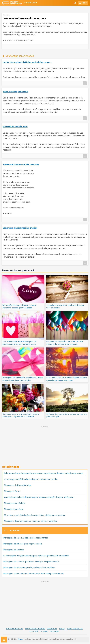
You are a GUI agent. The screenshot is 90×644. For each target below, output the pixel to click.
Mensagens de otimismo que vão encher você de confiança (29, 567)
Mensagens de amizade (14, 549)
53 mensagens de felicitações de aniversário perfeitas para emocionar (35, 514)
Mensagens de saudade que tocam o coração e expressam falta (31, 561)
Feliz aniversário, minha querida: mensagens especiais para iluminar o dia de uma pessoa (44, 472)
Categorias (54, 630)
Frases (62, 628)
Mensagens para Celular (15, 502)
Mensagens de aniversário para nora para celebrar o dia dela (31, 520)
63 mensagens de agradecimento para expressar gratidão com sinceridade (36, 555)
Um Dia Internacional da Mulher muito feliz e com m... (27, 62)
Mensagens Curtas (12, 490)
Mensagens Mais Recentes (35, 628)
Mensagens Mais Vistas (14, 628)
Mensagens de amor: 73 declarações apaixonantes (26, 537)
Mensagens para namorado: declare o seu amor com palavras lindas (34, 573)
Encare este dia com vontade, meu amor (21, 164)
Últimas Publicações (75, 628)
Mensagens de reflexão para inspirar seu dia (23, 543)
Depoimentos (52, 628)
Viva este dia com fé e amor (15, 126)
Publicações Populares (39, 630)
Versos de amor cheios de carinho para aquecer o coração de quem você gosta (39, 496)
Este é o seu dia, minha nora (16, 92)
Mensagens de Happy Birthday (18, 484)
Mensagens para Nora (14, 508)
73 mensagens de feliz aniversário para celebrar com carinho (31, 478)
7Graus (20, 638)
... (85, 83)
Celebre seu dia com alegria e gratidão (20, 228)
